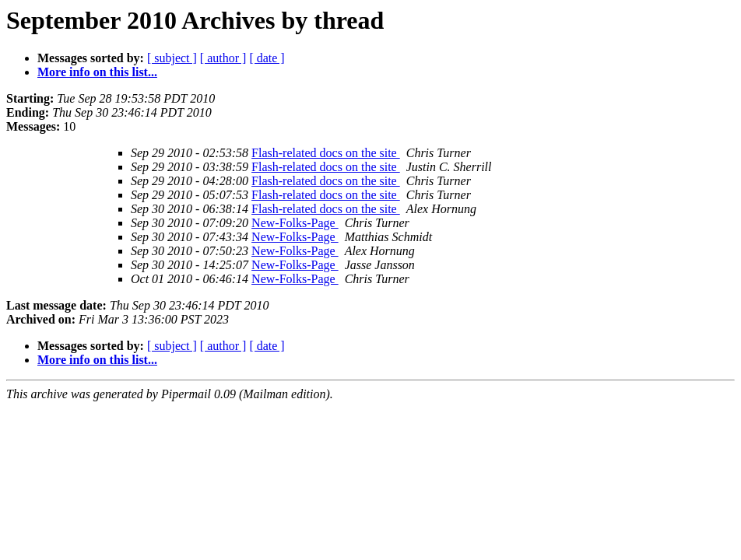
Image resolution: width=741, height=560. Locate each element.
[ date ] (267, 58)
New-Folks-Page (295, 223)
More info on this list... (97, 72)
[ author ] (223, 58)
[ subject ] (172, 58)
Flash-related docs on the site (326, 153)
